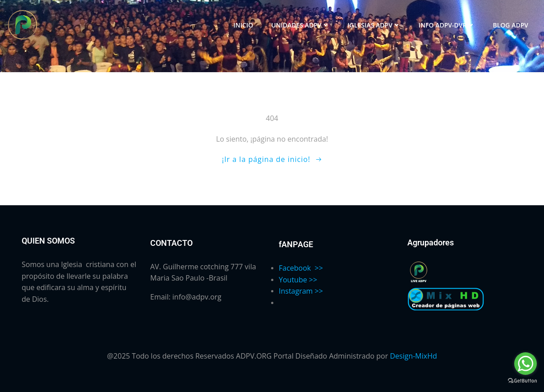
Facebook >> (301, 268)
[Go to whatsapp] (526, 364)
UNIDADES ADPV (300, 25)
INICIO (244, 25)
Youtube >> (298, 280)
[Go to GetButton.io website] (522, 380)
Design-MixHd (413, 356)
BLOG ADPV (511, 25)
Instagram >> (301, 291)
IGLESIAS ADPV (374, 25)
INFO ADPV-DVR (447, 25)
